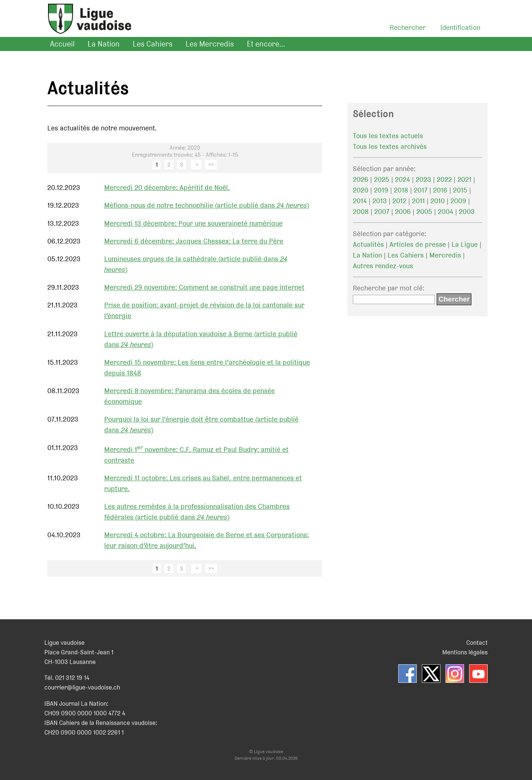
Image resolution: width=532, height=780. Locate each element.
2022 (444, 179)
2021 (464, 179)
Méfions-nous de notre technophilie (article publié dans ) (207, 205)
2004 (446, 212)
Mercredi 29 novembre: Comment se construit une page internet (204, 287)
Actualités (368, 244)
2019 (381, 190)
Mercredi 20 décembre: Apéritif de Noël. (167, 188)
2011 (418, 201)
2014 (360, 201)
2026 (361, 179)
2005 (424, 212)
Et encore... (266, 44)
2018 (401, 190)
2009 (458, 201)
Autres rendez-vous (383, 266)
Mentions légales (465, 652)
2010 (438, 201)
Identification (460, 28)
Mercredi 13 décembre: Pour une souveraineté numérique (193, 223)
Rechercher (408, 28)
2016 (440, 190)
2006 (403, 212)
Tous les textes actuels (388, 136)
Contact (477, 643)
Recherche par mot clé (388, 288)
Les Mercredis (210, 44)
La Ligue (465, 244)
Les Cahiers (153, 44)
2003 (467, 212)
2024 (403, 179)
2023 (423, 179)
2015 (460, 190)
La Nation (104, 44)
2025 (382, 179)
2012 (399, 201)
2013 (380, 201)
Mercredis (445, 255)
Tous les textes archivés (390, 147)
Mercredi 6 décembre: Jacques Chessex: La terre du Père (194, 241)
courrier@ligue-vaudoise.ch (82, 687)
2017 (421, 190)
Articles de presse (418, 244)
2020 (361, 190)
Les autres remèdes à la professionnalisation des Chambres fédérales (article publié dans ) (197, 512)
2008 (361, 212)
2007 (382, 212)
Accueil (62, 44)
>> (211, 165)
